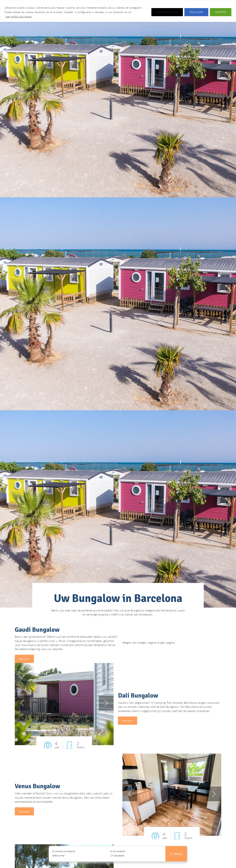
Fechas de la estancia (64, 851)
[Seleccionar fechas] (78, 854)
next (106, 704)
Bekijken (25, 659)
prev (22, 704)
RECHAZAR (196, 12)
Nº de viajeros (118, 851)
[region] (118, 11)
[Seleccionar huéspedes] (136, 854)
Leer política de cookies (19, 16)
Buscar (176, 854)
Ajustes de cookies (167, 12)
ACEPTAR (221, 12)
